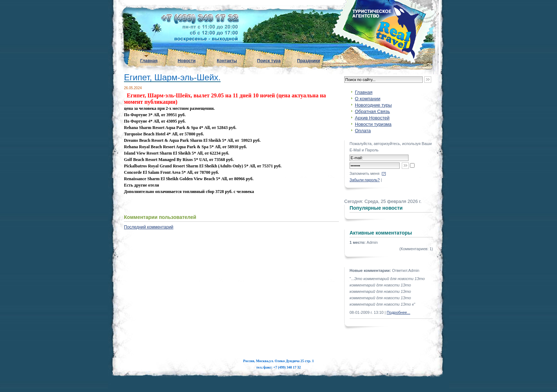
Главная (149, 61)
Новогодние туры (373, 105)
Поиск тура (269, 61)
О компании (368, 99)
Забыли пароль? (365, 180)
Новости (186, 61)
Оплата (363, 131)
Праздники (309, 61)
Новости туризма (373, 124)
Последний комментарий (149, 227)
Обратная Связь (372, 111)
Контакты (227, 61)
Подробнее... (399, 312)
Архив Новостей (372, 118)
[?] (384, 173)
